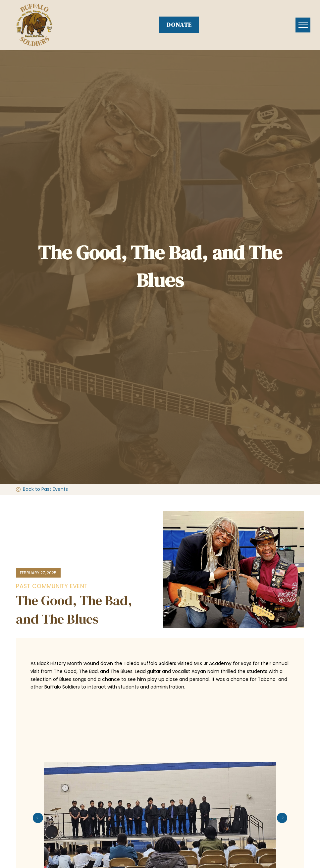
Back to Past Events (45, 489)
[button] (303, 25)
